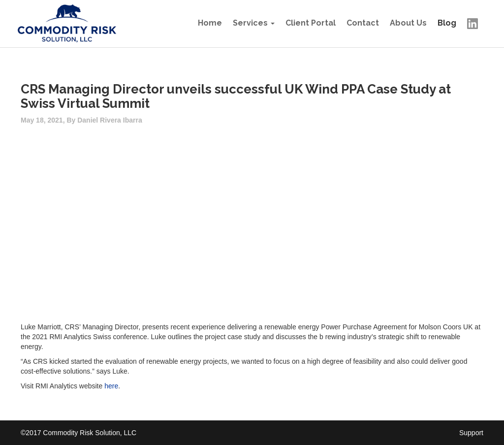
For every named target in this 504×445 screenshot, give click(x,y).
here (111, 386)
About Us (408, 23)
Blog (447, 23)
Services (250, 23)
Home (210, 23)
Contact (363, 23)
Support (471, 433)
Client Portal (311, 23)
